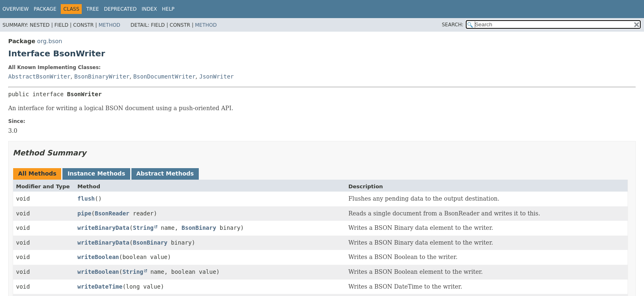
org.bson (49, 41)
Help (168, 9)
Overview (16, 9)
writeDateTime (100, 287)
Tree (93, 9)
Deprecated (120, 9)
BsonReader (112, 213)
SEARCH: (453, 25)
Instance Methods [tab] (96, 173)
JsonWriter (216, 76)
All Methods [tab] (37, 173)
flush (86, 199)
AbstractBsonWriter (39, 76)
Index (149, 9)
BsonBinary (199, 228)
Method (109, 25)
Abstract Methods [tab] (165, 173)
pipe (85, 213)
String (143, 228)
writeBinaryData (103, 228)
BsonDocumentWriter (164, 76)
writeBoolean (98, 257)
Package (45, 9)
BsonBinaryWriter (102, 76)
